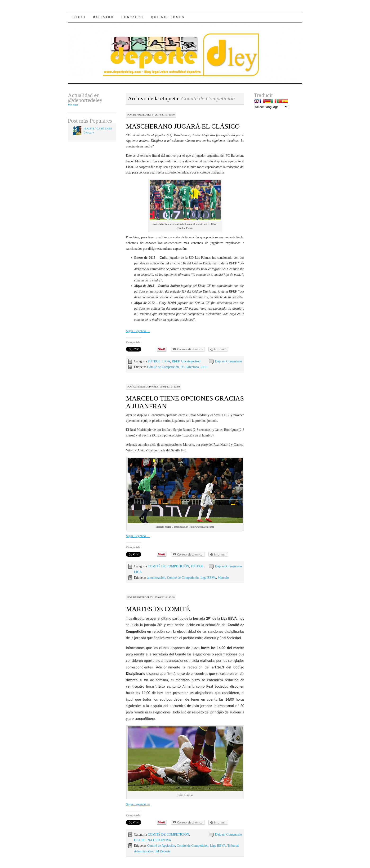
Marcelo (223, 578)
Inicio (79, 17)
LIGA (166, 361)
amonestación (156, 578)
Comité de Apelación (161, 846)
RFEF (176, 361)
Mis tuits (73, 105)
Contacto (132, 17)
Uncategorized (191, 361)
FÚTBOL (154, 361)
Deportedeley (143, 115)
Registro (103, 17)
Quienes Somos (168, 17)
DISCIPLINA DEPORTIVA (153, 840)
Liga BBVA (208, 578)
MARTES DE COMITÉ (158, 609)
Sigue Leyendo (138, 331)
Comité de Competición (163, 367)
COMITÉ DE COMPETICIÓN (168, 566)
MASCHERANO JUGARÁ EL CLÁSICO (183, 126)
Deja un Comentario (228, 361)
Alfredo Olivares (146, 387)
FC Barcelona (189, 367)
